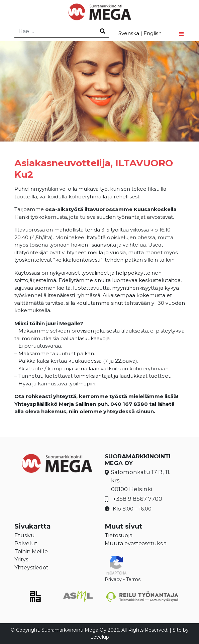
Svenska (129, 33)
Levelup (100, 637)
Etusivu (25, 535)
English (153, 33)
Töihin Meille (31, 551)
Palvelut (26, 543)
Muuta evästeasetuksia (136, 543)
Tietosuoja (119, 535)
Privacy (113, 579)
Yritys (21, 560)
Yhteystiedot (31, 568)
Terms (133, 579)
